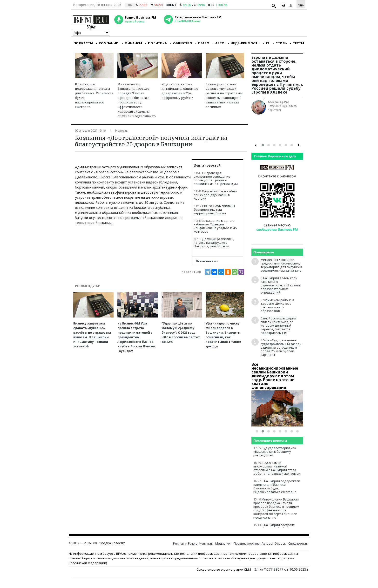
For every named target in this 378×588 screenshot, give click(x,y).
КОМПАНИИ (107, 43)
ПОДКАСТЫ (83, 43)
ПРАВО (202, 43)
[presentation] (256, 145)
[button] (263, 145)
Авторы (267, 544)
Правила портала (247, 544)
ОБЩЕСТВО (181, 43)
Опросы (280, 544)
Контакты (206, 544)
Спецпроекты (298, 544)
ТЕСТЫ (297, 43)
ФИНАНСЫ (132, 43)
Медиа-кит (223, 544)
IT (266, 43)
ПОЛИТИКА (156, 43)
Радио (193, 544)
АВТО (218, 43)
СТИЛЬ (280, 43)
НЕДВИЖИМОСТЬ (244, 43)
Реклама (180, 544)
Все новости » (207, 261)
